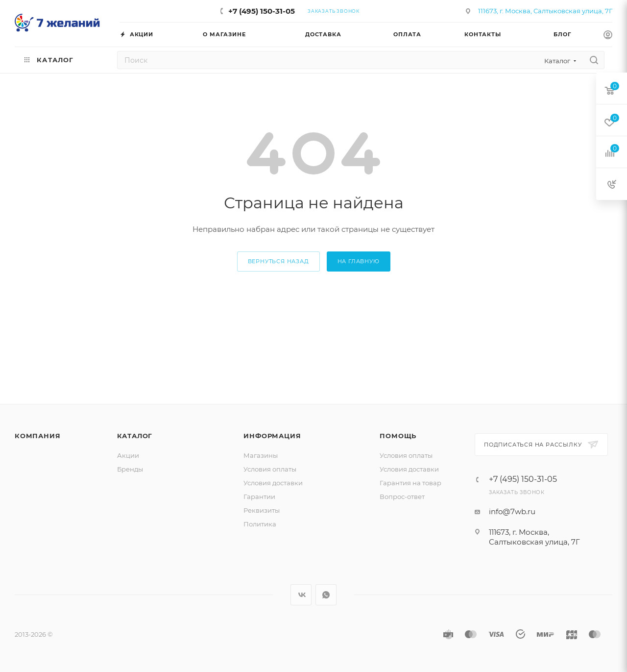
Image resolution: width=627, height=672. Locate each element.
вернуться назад (278, 261)
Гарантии (259, 497)
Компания (37, 436)
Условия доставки (273, 483)
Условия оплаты (270, 469)
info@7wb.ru (512, 511)
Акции (128, 455)
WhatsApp (326, 595)
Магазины (261, 455)
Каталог (135, 436)
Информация (272, 436)
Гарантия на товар (410, 483)
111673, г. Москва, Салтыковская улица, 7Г (545, 11)
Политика (260, 524)
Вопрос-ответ (402, 497)
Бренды (130, 469)
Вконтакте (301, 595)
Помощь (398, 436)
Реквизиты (262, 510)
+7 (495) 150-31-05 (262, 11)
